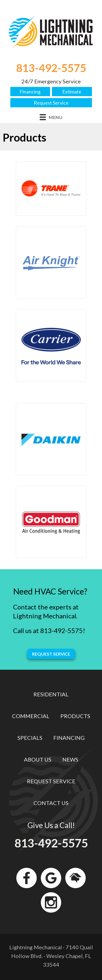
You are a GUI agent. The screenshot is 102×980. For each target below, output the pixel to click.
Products (75, 716)
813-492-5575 (51, 68)
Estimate (72, 92)
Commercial (31, 716)
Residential (51, 694)
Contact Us (51, 803)
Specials (30, 738)
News (70, 759)
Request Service (51, 103)
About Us (38, 759)
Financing (30, 92)
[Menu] (51, 117)
